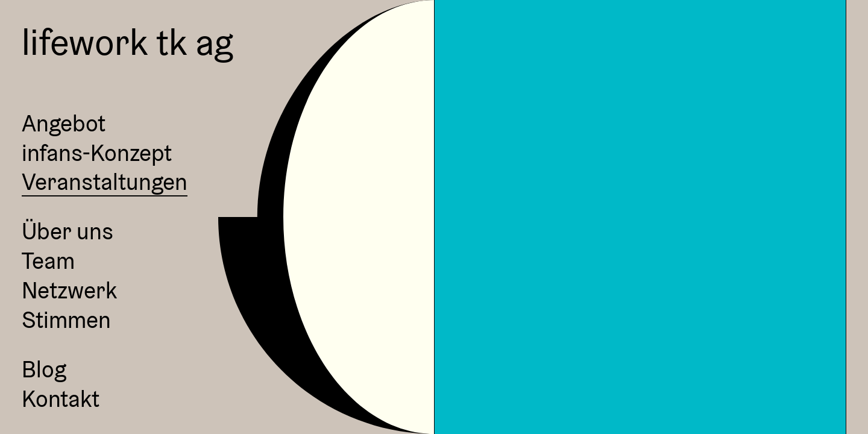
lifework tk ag (127, 42)
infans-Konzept (97, 153)
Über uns (68, 231)
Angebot (64, 124)
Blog (44, 370)
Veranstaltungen (105, 182)
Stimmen (66, 320)
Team (48, 261)
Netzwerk (69, 291)
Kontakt (61, 399)
